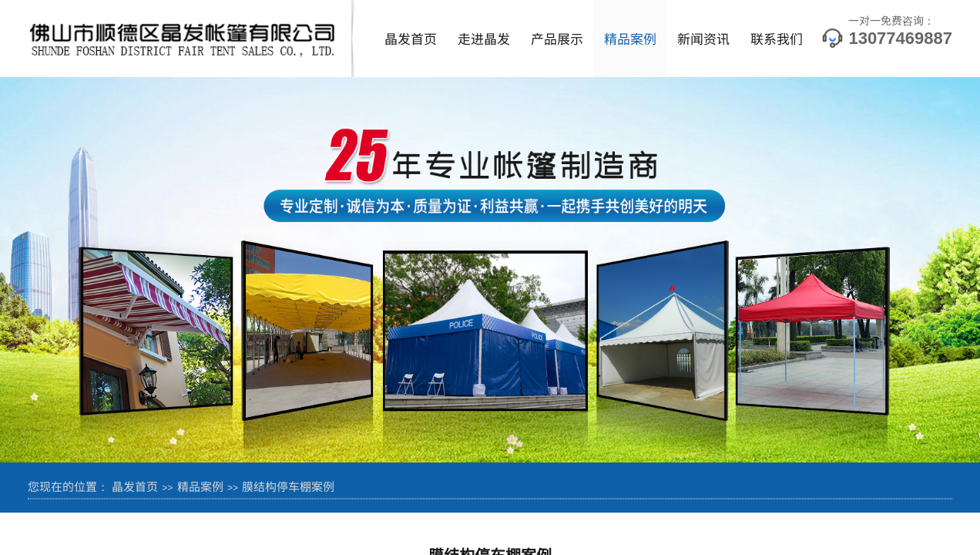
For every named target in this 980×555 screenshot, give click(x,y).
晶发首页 (411, 38)
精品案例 (630, 38)
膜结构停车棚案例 (288, 486)
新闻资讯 (703, 38)
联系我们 (777, 38)
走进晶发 (484, 38)
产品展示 (557, 38)
